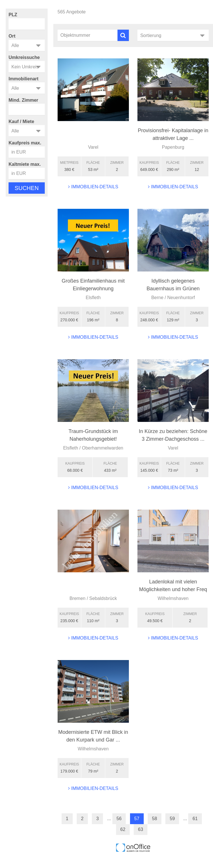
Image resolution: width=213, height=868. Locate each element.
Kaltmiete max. (25, 164)
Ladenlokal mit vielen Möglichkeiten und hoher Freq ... (173, 589)
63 (141, 829)
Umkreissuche (24, 57)
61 (195, 819)
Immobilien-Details (93, 187)
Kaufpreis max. (25, 143)
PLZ (13, 15)
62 (123, 829)
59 (172, 819)
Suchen (27, 188)
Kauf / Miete (21, 121)
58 (155, 819)
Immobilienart (24, 79)
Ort (12, 36)
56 (119, 819)
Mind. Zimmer (23, 100)
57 (137, 819)
